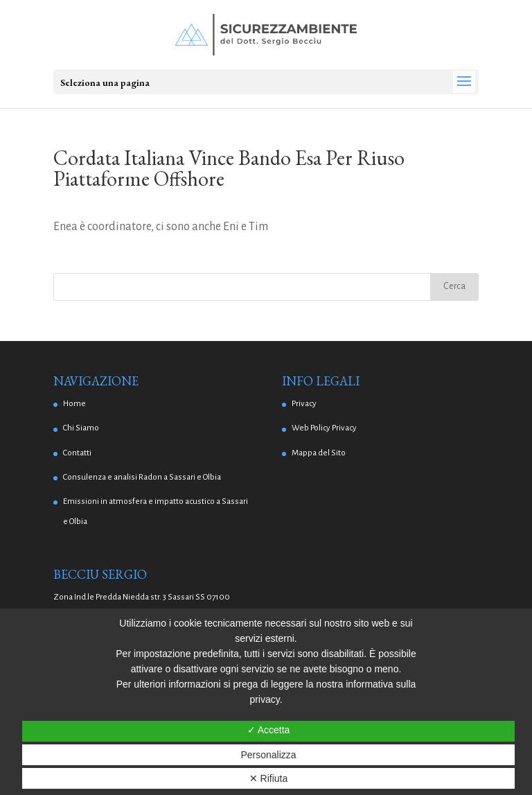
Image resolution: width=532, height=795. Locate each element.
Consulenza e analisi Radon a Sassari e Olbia (142, 477)
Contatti (77, 453)
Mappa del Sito (319, 453)
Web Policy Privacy (324, 428)
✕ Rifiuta (269, 778)
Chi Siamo (81, 428)
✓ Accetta (269, 730)
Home (74, 404)
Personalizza (268, 755)
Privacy (304, 404)
